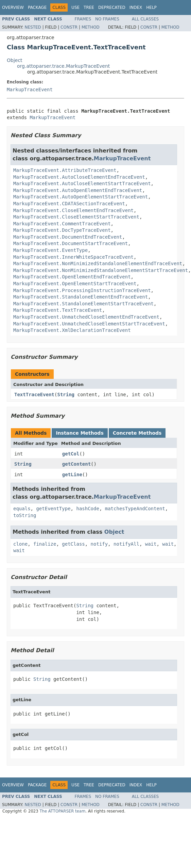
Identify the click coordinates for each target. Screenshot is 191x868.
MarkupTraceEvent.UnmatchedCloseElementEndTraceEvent (86, 317)
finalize (45, 544)
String (66, 395)
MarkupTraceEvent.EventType (50, 250)
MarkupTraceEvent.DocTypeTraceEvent (62, 230)
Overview (13, 7)
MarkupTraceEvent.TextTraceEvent (58, 310)
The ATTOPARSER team (62, 811)
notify (99, 544)
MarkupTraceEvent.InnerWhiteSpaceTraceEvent (73, 257)
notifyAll (126, 544)
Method (91, 27)
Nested (33, 27)
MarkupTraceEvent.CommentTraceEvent (62, 224)
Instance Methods (80, 433)
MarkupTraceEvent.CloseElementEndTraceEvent (73, 210)
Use (75, 7)
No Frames (107, 19)
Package (37, 7)
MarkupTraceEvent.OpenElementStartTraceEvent (75, 284)
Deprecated (112, 7)
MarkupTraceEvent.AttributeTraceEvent (65, 170)
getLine (72, 475)
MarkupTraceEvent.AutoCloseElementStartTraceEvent (82, 183)
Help (151, 7)
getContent (76, 464)
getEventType (53, 509)
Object (15, 60)
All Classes (145, 19)
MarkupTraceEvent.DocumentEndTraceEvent (68, 237)
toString (25, 515)
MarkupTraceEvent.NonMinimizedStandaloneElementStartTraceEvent (101, 270)
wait (151, 544)
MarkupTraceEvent (30, 90)
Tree (89, 7)
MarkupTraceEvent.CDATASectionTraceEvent (69, 204)
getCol (71, 454)
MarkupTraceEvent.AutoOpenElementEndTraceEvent (78, 190)
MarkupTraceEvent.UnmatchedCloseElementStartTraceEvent (89, 324)
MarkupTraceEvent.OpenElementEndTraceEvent (72, 277)
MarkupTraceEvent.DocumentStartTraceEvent (71, 243)
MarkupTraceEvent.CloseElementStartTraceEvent (76, 217)
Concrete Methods (137, 433)
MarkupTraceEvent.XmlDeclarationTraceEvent (72, 330)
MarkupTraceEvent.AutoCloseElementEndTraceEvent (79, 177)
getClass (73, 544)
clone (20, 544)
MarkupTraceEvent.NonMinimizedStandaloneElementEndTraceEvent (98, 263)
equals (22, 509)
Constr (69, 27)
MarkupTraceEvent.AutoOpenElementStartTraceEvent (81, 197)
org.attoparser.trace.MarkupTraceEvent (63, 66)
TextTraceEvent (34, 395)
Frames (83, 19)
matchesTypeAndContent (135, 509)
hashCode (88, 509)
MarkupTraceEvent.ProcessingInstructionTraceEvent (82, 290)
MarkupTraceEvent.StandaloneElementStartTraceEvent (83, 304)
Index (136, 7)
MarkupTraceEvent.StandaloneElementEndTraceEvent (81, 297)
